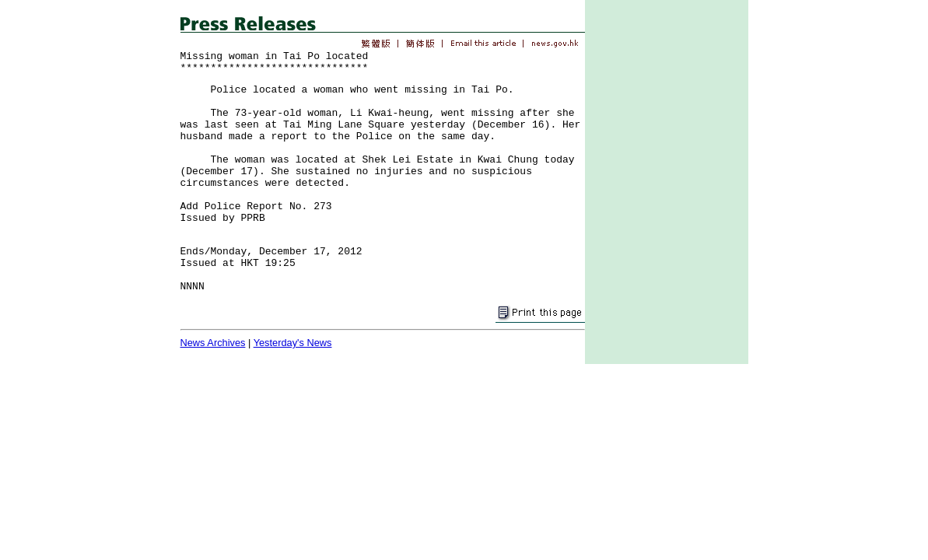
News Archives (213, 343)
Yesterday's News (293, 343)
